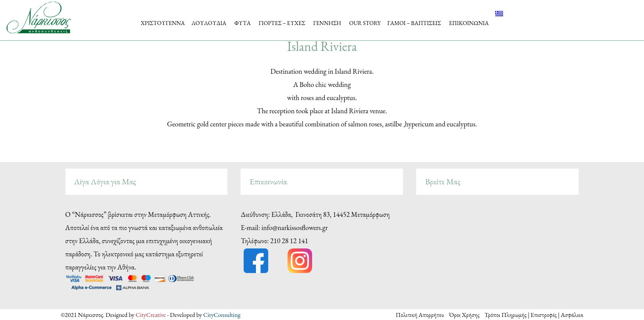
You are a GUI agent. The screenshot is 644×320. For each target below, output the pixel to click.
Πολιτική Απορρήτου (422, 315)
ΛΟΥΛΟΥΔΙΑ (209, 23)
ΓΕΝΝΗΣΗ (327, 23)
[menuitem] (499, 14)
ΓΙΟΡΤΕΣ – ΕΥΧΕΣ (282, 23)
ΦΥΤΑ (243, 23)
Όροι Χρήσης (465, 315)
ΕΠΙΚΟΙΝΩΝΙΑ (469, 23)
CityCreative (151, 315)
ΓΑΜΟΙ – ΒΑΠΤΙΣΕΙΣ (414, 23)
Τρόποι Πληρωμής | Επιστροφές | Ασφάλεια (534, 315)
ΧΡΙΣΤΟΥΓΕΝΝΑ (163, 23)
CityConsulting (222, 315)
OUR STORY (365, 23)
